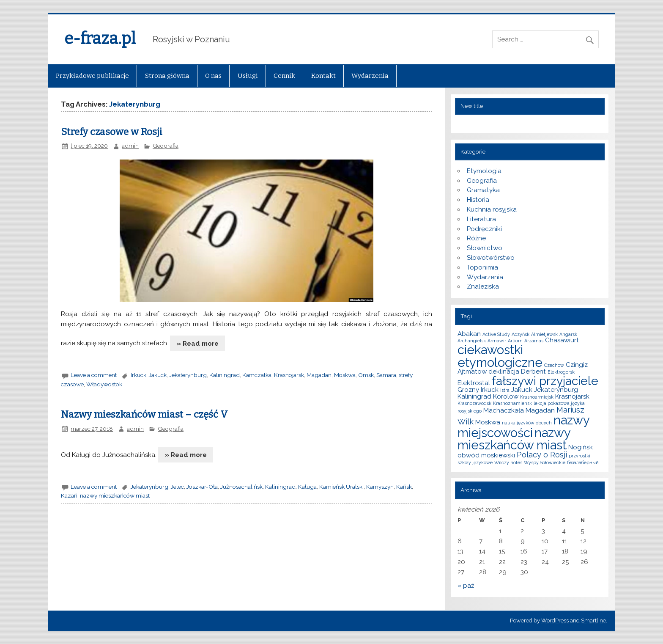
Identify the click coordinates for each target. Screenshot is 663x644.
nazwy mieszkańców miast (115, 495)
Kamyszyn (380, 487)
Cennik (284, 76)
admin (130, 146)
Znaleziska (483, 286)
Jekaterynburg (188, 375)
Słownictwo (485, 248)
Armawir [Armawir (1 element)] (497, 341)
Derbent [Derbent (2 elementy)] (533, 372)
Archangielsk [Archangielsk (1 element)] (472, 341)
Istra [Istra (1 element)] (505, 390)
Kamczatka (257, 375)
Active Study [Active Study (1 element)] (496, 334)
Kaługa (307, 487)
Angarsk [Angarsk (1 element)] (568, 334)
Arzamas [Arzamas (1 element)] (534, 341)
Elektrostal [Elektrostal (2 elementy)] (474, 383)
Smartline (593, 621)
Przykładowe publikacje (92, 76)
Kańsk (404, 487)
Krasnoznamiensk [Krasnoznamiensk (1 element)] (512, 403)
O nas (213, 76)
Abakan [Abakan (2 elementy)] (469, 334)
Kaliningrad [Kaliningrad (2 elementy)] (474, 396)
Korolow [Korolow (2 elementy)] (506, 396)
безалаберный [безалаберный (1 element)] (583, 462)
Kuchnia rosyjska (492, 209)
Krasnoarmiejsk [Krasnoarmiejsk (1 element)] (537, 397)
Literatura (481, 219)
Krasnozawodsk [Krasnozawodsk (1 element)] (474, 403)
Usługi (248, 76)
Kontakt (323, 76)
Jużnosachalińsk (241, 487)
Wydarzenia (370, 76)
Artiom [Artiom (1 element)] (515, 341)
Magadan (319, 375)
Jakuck (158, 375)
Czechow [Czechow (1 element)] (554, 365)
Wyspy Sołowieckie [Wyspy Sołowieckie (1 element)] (545, 462)
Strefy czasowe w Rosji (112, 132)
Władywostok (104, 384)
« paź (466, 586)
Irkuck (138, 375)
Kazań (69, 495)
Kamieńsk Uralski (341, 487)
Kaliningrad (225, 375)
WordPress (555, 621)
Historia (478, 200)
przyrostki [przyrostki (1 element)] (579, 456)
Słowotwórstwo (491, 258)
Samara (386, 375)
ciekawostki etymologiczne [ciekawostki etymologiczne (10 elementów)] (500, 356)
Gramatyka (483, 190)
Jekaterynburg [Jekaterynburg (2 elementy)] (556, 390)
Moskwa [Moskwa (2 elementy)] (488, 422)
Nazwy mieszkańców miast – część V (144, 414)
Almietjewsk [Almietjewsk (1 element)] (544, 334)
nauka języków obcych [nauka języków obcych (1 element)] (527, 423)
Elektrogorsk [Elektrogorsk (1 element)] (561, 372)
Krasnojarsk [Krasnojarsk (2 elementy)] (572, 396)
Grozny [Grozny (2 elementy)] (468, 390)
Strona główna (167, 76)
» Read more (198, 344)
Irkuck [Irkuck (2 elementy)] (490, 390)
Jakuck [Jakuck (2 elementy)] (522, 390)
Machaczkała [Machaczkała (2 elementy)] (504, 410)
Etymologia (484, 171)
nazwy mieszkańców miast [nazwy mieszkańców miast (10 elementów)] (514, 439)
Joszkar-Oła (202, 487)
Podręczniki (484, 229)
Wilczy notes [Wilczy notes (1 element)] (508, 462)
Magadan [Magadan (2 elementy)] (540, 410)
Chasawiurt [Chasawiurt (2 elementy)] (562, 340)
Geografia (166, 146)
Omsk (366, 375)
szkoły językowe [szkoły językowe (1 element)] (475, 462)
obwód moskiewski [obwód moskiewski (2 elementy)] (486, 455)
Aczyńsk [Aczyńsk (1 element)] (521, 334)
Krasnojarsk (289, 375)
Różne (476, 238)
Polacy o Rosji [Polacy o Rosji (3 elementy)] (542, 455)
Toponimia (482, 267)
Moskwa (345, 375)
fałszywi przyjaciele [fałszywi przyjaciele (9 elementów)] (545, 381)
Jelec (177, 487)
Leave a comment (94, 375)
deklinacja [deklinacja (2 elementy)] (504, 372)
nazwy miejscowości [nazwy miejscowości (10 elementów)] (523, 426)
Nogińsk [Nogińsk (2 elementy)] (581, 447)
